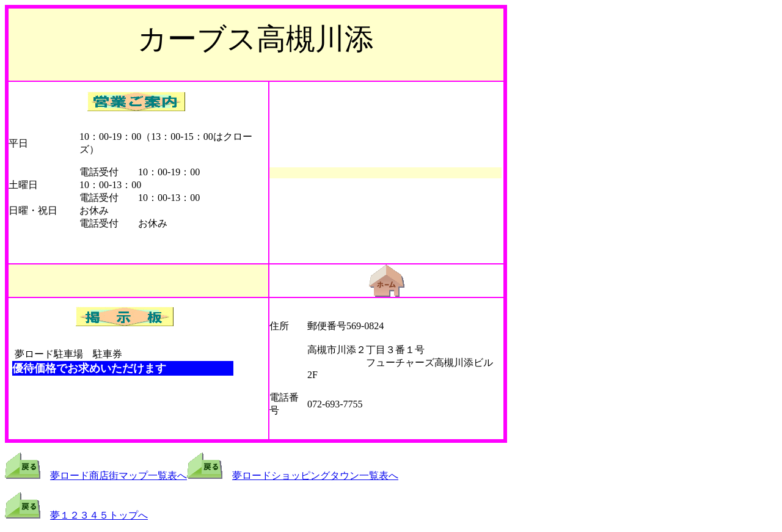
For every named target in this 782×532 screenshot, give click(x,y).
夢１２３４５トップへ (99, 515)
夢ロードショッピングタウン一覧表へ (315, 476)
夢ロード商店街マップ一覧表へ (119, 476)
